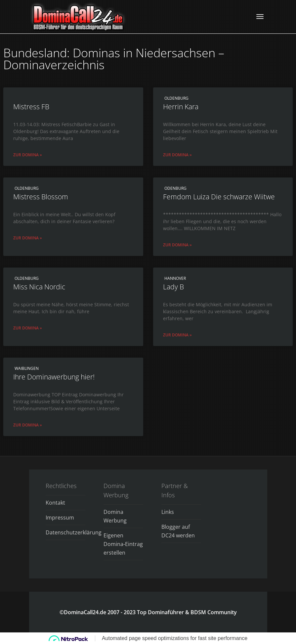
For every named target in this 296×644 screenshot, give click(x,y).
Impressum (60, 518)
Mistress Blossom (41, 197)
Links (168, 512)
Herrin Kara (181, 107)
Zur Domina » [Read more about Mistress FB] (28, 155)
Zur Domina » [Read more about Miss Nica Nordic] (28, 328)
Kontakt (55, 503)
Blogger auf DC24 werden (178, 531)
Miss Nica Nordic (39, 287)
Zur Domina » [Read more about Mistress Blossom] (28, 238)
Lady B (173, 287)
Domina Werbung (115, 516)
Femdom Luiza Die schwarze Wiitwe (219, 197)
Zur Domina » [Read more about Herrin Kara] (177, 155)
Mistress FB (31, 107)
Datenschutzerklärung (65, 532)
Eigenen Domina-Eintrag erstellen (123, 544)
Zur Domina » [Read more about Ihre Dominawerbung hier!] (28, 425)
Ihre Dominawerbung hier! (54, 377)
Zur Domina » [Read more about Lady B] (177, 335)
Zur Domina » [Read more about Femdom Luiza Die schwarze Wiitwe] (177, 245)
